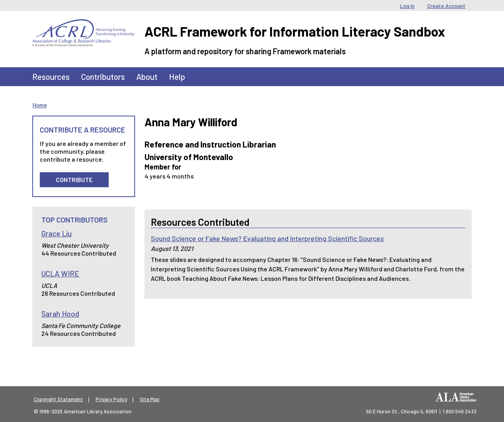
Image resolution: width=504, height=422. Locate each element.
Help (177, 76)
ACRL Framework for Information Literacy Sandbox (295, 31)
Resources (51, 76)
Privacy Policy (111, 399)
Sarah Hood (60, 314)
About (147, 76)
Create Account (446, 6)
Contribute (74, 180)
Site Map (150, 399)
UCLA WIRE (60, 274)
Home (40, 105)
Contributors (103, 76)
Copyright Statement (58, 399)
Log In (407, 6)
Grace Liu (57, 233)
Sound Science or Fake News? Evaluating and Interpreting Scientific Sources (267, 238)
